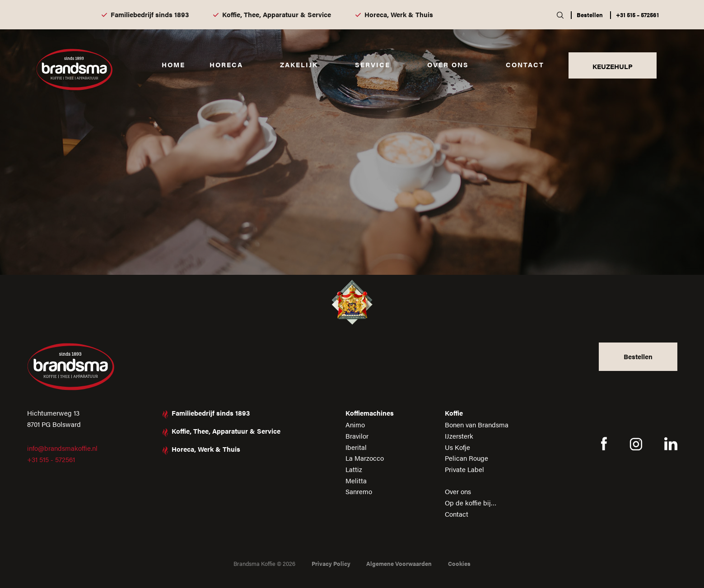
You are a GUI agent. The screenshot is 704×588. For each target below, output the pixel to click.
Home (173, 64)
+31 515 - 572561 (51, 459)
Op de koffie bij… (471, 502)
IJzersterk (459, 436)
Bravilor (357, 436)
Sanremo (359, 491)
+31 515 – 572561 (637, 15)
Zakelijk (299, 64)
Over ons (448, 64)
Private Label (464, 469)
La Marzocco (365, 458)
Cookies (459, 563)
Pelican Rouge (466, 458)
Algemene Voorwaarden (399, 563)
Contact (525, 64)
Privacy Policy (331, 563)
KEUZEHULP (613, 66)
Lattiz (354, 469)
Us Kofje (457, 447)
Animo (355, 424)
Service (373, 64)
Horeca (226, 64)
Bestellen (590, 15)
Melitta (356, 480)
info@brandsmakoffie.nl (62, 448)
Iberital (356, 447)
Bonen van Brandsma (477, 424)
